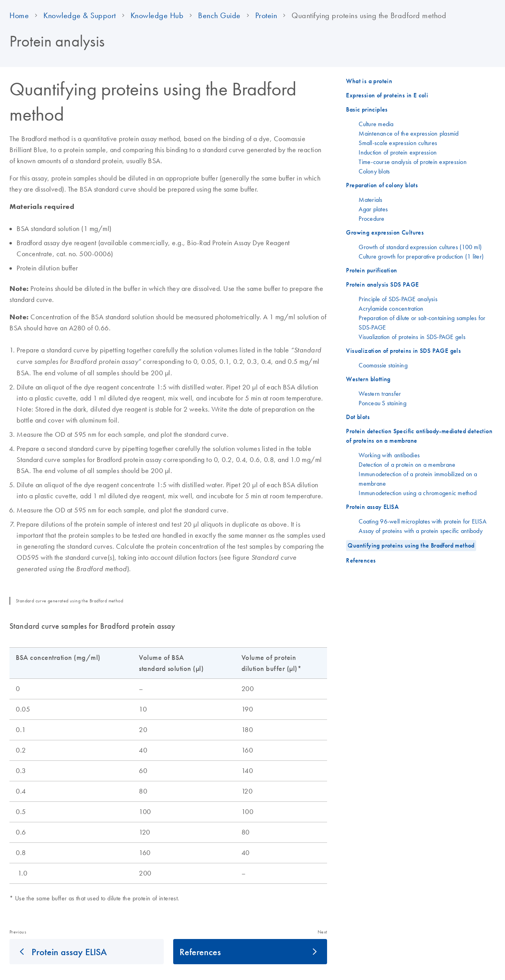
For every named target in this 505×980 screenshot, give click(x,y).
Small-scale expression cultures (398, 143)
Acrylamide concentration (391, 308)
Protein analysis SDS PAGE (382, 284)
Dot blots (358, 417)
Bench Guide (219, 15)
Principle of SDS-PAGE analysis (398, 299)
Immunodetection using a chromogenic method (418, 493)
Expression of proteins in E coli (387, 95)
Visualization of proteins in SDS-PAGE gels (412, 337)
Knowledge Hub (157, 15)
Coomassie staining (383, 365)
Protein (266, 15)
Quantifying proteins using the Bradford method (411, 545)
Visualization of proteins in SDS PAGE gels (403, 351)
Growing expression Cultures (385, 232)
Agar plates (373, 209)
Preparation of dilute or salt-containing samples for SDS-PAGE (422, 322)
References (200, 952)
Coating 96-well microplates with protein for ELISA (423, 521)
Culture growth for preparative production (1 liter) (421, 256)
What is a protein (369, 81)
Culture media (376, 124)
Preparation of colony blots (382, 185)
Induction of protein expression (398, 152)
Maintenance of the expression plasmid (409, 133)
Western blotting (368, 379)
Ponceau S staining (382, 403)
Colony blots (374, 171)
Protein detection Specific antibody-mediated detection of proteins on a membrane (419, 436)
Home (19, 15)
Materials (370, 199)
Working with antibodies (389, 455)
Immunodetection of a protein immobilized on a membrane (418, 479)
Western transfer (380, 393)
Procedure (371, 218)
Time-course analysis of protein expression (413, 162)
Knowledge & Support (80, 15)
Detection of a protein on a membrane (407, 464)
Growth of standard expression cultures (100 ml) (420, 247)
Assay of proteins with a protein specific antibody (421, 531)
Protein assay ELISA (69, 952)
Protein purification (371, 270)
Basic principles (367, 109)
